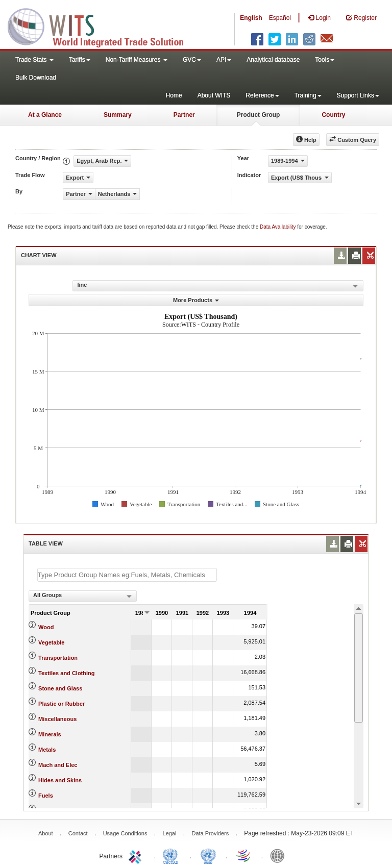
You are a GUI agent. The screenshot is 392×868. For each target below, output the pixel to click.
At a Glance (45, 115)
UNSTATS (208, 855)
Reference (262, 95)
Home (174, 95)
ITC (137, 855)
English (251, 18)
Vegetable (51, 642)
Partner (184, 115)
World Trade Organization (244, 855)
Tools (325, 60)
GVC (192, 60)
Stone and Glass (60, 688)
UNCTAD (173, 855)
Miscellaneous (57, 719)
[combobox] (83, 596)
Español (280, 18)
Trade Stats (34, 60)
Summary (118, 115)
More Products (196, 300)
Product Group (259, 115)
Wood (46, 627)
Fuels (46, 796)
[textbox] (127, 575)
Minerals (50, 734)
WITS (102, 26)
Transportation (58, 658)
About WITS (214, 95)
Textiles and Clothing (66, 673)
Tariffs (80, 60)
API (224, 60)
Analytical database (273, 60)
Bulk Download (36, 78)
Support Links (358, 95)
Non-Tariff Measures (137, 60)
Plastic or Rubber (62, 704)
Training (308, 95)
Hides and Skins (60, 780)
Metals (47, 750)
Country (333, 115)
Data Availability (278, 227)
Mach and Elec (58, 765)
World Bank (280, 855)
